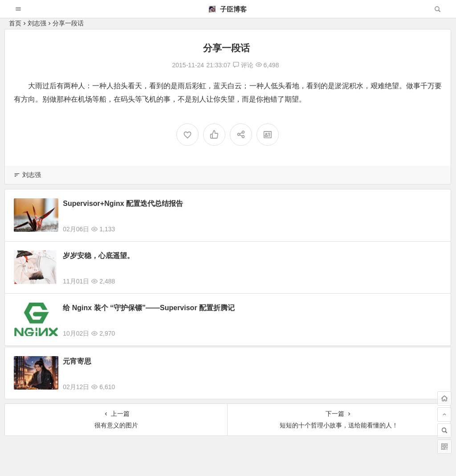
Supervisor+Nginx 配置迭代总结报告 (123, 203)
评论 (243, 65)
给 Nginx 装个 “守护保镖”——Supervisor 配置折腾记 (149, 308)
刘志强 (37, 23)
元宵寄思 (77, 367)
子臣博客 (228, 9)
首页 (15, 23)
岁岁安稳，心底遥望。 (98, 256)
